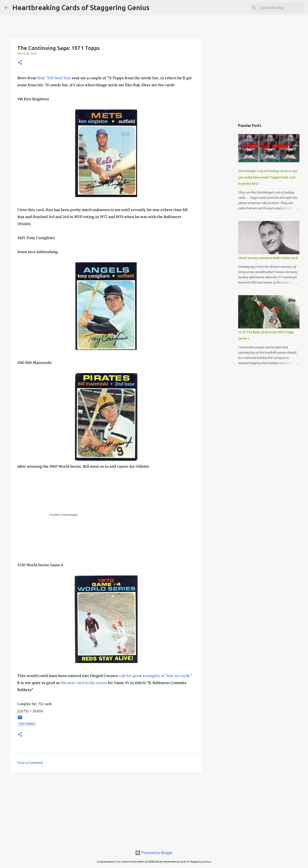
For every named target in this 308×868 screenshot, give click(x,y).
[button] (20, 63)
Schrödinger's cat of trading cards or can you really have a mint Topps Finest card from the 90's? (268, 177)
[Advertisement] (106, 809)
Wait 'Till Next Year (54, 78)
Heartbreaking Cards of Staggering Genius (81, 7)
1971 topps (27, 724)
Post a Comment (30, 763)
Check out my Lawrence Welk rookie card (268, 258)
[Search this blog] (281, 8)
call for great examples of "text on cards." (155, 676)
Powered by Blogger (154, 853)
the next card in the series (84, 683)
